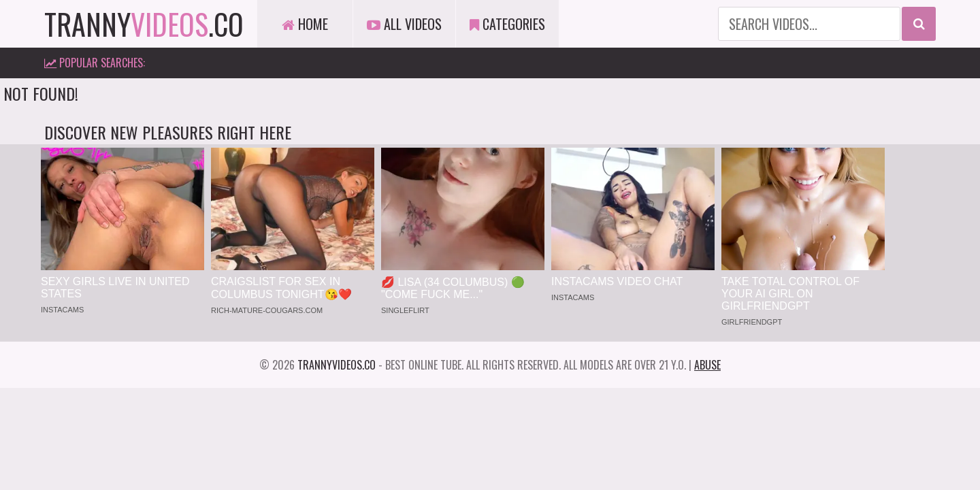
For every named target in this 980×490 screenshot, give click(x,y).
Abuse (707, 365)
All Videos (404, 24)
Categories (507, 24)
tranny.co (144, 24)
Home (305, 24)
